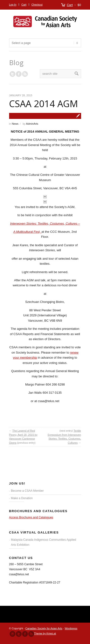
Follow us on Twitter (12, 74)
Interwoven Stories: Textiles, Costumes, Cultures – (45, 224)
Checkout (37, 5)
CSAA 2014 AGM (44, 104)
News (15, 124)
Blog (16, 62)
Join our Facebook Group (19, 74)
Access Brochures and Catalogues (31, 517)
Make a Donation (22, 498)
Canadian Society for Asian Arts (44, 628)
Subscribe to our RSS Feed (31, 634)
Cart (70, 5)
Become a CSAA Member (27, 491)
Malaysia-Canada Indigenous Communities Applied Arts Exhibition (44, 542)
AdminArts (32, 124)
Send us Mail (12, 634)
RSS (25, 74)
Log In (13, 5)
